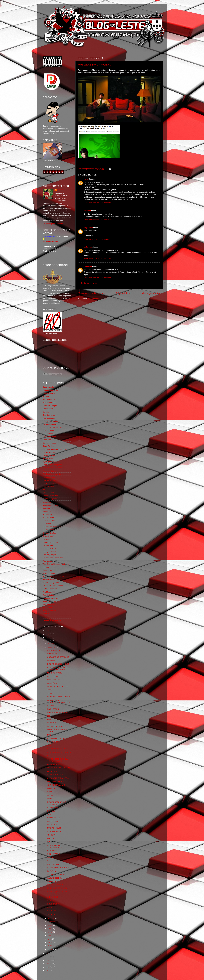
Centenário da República (52, 427)
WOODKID (52, 723)
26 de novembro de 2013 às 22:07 (97, 203)
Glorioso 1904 (48, 486)
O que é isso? (48, 536)
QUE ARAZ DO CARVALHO (95, 64)
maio (50, 935)
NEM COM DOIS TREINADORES (55, 846)
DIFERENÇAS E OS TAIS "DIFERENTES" (57, 893)
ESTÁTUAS (52, 871)
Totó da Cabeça (49, 595)
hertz (86, 179)
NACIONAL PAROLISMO (57, 749)
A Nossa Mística (49, 393)
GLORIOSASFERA (50, 480)
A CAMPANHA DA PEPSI (57, 739)
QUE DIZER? (52, 742)
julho (50, 929)
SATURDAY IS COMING (57, 874)
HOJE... (50, 745)
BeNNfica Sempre (50, 406)
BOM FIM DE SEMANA (56, 782)
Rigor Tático (48, 570)
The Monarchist (49, 592)
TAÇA (50, 690)
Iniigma (46, 489)
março (50, 942)
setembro (52, 922)
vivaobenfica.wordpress (52, 620)
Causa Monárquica (50, 424)
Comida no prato (49, 437)
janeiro (50, 949)
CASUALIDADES (54, 831)
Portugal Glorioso (50, 552)
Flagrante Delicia (49, 471)
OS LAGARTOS (53, 854)
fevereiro (51, 946)
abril (50, 939)
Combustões (48, 434)
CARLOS (51, 901)
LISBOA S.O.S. (49, 493)
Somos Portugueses (51, 583)
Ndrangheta (47, 514)
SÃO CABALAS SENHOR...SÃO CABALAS (59, 701)
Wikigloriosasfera (50, 611)
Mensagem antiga (151, 293)
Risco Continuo (49, 573)
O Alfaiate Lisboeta (50, 521)
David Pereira (48, 446)
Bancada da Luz (49, 399)
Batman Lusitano (49, 403)
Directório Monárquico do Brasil (55, 449)
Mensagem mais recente (91, 293)
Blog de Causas (49, 415)
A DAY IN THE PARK (55, 775)
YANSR (46, 614)
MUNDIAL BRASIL (55, 673)
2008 (48, 967)
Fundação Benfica (50, 477)
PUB (49, 719)
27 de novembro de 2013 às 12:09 (97, 278)
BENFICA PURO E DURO (57, 888)
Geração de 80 (49, 483)
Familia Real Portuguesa (52, 465)
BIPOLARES (52, 825)
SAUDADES (52, 851)
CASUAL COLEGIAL (55, 878)
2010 (48, 960)
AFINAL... (51, 795)
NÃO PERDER (53, 709)
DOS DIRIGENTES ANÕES (58, 664)
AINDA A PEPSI (53, 680)
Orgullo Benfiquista (50, 542)
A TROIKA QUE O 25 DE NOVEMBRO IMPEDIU (57, 668)
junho (50, 932)
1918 (49, 814)
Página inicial (123, 293)
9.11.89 (50, 861)
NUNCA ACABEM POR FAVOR (60, 712)
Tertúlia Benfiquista (50, 589)
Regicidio (46, 567)
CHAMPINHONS (54, 881)
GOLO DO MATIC (54, 676)
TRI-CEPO (51, 835)
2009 (48, 964)
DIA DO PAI (52, 911)
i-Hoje (45, 617)
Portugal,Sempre (49, 555)
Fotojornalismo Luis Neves (53, 474)
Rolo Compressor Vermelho (54, 577)
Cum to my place (49, 443)
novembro (52, 647)
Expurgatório (48, 458)
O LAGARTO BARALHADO (58, 778)
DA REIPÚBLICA (54, 650)
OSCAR (50, 857)
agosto (50, 925)
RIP (49, 756)
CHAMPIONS (53, 654)
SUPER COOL (53, 821)
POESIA (50, 838)
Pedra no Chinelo (50, 549)
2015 (48, 634)
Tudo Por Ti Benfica (50, 598)
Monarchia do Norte (51, 505)
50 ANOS (51, 693)
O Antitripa (47, 524)
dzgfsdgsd (88, 228)
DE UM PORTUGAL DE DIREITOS (57, 803)
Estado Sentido (49, 455)
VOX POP (51, 788)
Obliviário (46, 539)
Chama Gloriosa (49, 430)
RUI (49, 842)
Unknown (88, 247)
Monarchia (47, 502)
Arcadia (46, 396)
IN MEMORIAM (53, 808)
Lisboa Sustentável (50, 496)
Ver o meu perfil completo (53, 224)
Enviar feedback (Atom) (97, 299)
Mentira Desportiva (50, 499)
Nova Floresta (48, 517)
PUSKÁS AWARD (54, 828)
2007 (48, 970)
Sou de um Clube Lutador (53, 586)
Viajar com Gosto (50, 601)
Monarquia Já (48, 508)
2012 (48, 953)
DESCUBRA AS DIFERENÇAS (59, 752)
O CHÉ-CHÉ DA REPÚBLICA (59, 697)
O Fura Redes (48, 530)
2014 (48, 637)
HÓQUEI (51, 907)
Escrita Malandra (49, 452)
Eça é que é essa (50, 462)
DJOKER (51, 792)
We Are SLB (48, 608)
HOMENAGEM (53, 764)
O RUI (50, 799)
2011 (48, 957)
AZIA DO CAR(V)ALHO (56, 785)
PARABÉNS (52, 661)
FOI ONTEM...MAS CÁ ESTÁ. (59, 768)
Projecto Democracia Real (53, 558)
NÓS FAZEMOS (54, 864)
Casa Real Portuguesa (52, 421)
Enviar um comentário (90, 283)
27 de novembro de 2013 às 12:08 (97, 258)
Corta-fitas (47, 440)
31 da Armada (48, 387)
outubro (51, 918)
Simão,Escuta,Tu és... (51, 580)
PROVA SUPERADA (55, 885)
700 (49, 716)
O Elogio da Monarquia (52, 527)
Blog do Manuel (49, 418)
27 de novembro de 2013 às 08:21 (97, 239)
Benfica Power (48, 409)
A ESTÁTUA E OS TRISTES (58, 868)
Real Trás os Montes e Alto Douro (56, 564)
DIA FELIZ (51, 811)
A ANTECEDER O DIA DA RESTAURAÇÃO (57, 760)
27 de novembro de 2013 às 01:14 (97, 220)
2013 (48, 641)
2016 (48, 631)
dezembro (52, 644)
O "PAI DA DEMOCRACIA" (58, 687)
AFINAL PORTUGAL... (56, 726)
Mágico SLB (48, 511)
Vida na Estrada (49, 604)
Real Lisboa (47, 561)
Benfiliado (47, 412)
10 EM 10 (51, 914)
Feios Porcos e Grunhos (52, 468)
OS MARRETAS (54, 818)
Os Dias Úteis (48, 545)
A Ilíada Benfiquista (50, 390)
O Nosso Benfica (49, 533)
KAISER (50, 706)
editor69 (87, 211)
